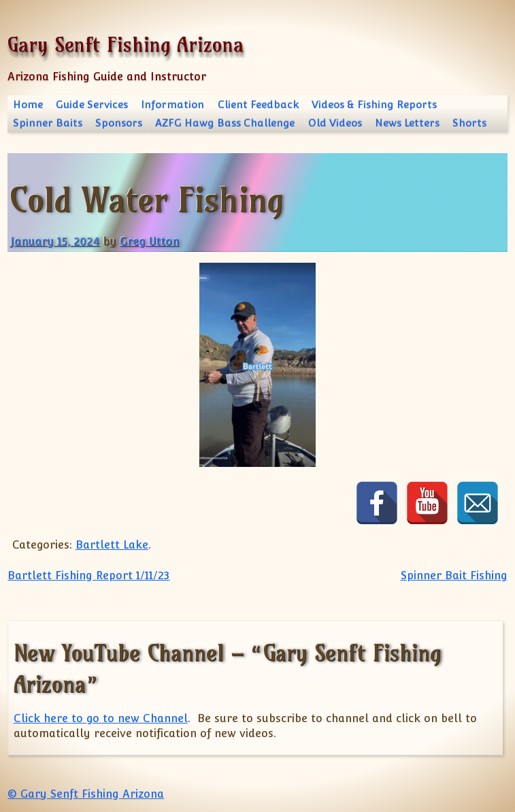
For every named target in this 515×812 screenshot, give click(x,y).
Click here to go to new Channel (101, 718)
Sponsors (119, 123)
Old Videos (335, 123)
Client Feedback (258, 104)
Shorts (469, 123)
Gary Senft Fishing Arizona (126, 45)
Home (28, 104)
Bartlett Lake (112, 545)
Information (172, 104)
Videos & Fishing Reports (374, 104)
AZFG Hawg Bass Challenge (225, 123)
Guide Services (92, 104)
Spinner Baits (48, 123)
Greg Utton (149, 241)
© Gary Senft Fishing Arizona (86, 794)
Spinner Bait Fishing (454, 575)
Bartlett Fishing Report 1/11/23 (88, 575)
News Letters (407, 123)
